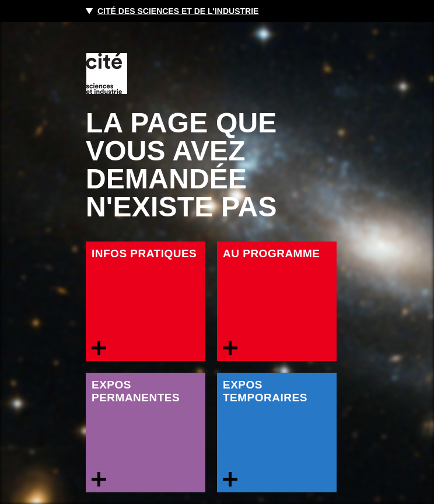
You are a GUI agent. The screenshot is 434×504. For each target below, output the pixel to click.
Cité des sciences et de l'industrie (178, 11)
